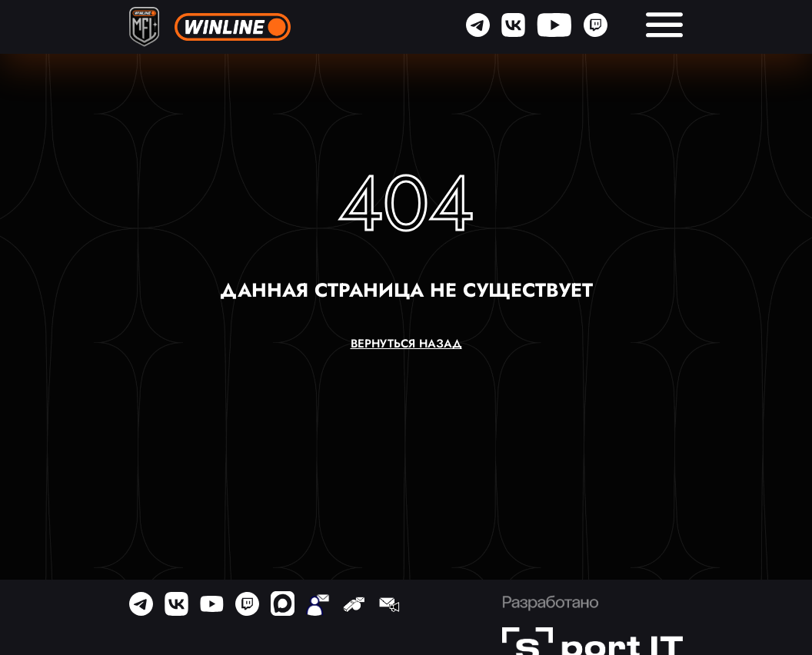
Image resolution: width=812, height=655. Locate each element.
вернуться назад (406, 344)
